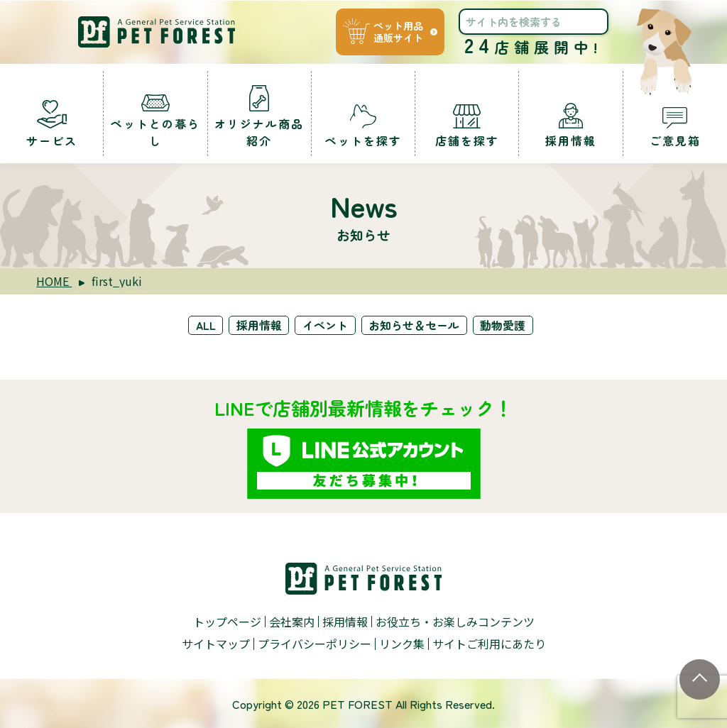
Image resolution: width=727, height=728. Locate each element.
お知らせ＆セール (415, 325)
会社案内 (292, 621)
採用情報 (259, 325)
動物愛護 (505, 325)
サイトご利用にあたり (489, 643)
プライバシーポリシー (315, 643)
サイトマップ (216, 643)
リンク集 (402, 643)
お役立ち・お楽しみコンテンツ (455, 621)
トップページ (227, 621)
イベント (326, 325)
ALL (205, 325)
